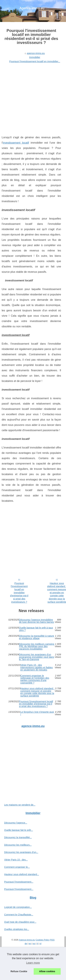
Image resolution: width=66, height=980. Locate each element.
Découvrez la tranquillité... (18, 837)
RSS (52, 940)
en (30, 943)
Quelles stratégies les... (17, 929)
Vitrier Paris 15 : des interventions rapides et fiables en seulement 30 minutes (36, 667)
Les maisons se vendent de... (20, 805)
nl (40, 943)
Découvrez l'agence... (16, 823)
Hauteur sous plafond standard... (22, 874)
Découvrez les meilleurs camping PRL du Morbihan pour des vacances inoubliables (37, 646)
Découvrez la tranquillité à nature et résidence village (36, 637)
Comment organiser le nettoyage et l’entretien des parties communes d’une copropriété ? (35, 679)
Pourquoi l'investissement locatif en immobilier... (35, 61)
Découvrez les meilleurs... (18, 845)
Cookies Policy (42, 940)
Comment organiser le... (17, 867)
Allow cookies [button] (47, 971)
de (26, 943)
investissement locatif (16, 143)
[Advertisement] (31, 97)
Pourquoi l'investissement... (19, 882)
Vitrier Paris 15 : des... (16, 860)
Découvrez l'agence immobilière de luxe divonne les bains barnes (36, 621)
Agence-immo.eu (27, 940)
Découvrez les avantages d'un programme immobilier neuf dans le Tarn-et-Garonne (36, 657)
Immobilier (35, 57)
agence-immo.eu (36, 53)
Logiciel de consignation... (18, 907)
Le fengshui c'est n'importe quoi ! (37, 713)
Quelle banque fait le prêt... (19, 830)
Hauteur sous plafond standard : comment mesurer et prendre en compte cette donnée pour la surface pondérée (37, 692)
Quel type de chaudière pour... (20, 922)
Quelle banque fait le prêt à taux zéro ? (36, 629)
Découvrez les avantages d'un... (21, 852)
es (34, 943)
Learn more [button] (33, 963)
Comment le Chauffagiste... (19, 915)
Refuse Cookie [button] (19, 971)
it (37, 943)
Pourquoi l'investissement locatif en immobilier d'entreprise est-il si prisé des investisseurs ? (19, 593)
